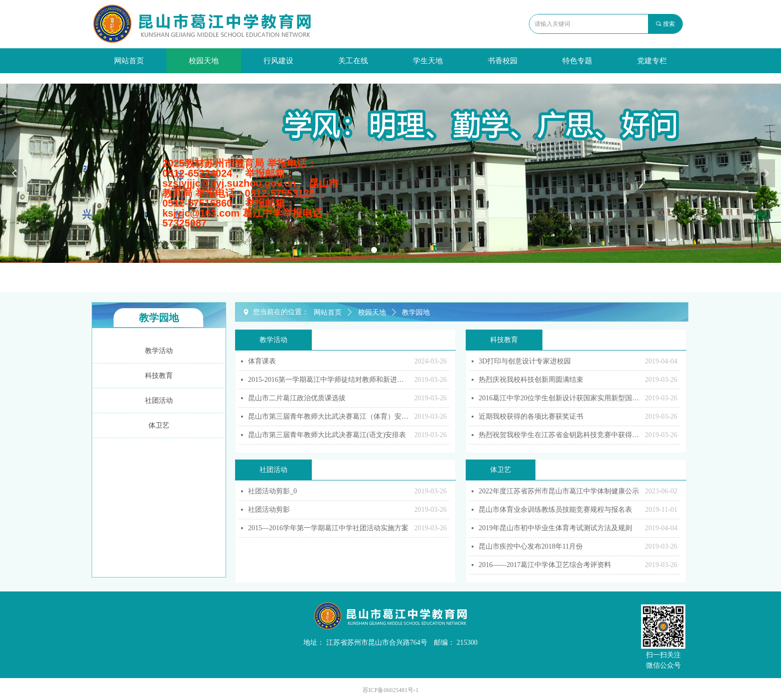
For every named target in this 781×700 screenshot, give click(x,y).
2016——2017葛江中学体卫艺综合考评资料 (545, 565)
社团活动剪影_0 (272, 491)
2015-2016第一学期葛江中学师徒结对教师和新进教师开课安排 (329, 380)
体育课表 (262, 361)
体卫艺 (501, 470)
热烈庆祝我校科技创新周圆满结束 (531, 380)
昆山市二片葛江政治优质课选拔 (297, 398)
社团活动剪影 (269, 510)
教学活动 (273, 340)
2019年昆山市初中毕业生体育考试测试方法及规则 (555, 528)
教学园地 (416, 312)
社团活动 (273, 470)
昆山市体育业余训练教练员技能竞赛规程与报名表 (555, 510)
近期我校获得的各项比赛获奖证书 (531, 416)
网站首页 (328, 312)
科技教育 (504, 340)
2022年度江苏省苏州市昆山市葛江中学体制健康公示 (559, 491)
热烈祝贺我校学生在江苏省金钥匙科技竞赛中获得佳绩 (559, 435)
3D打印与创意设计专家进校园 (525, 361)
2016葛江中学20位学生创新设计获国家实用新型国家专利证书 (559, 398)
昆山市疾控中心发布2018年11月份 (531, 546)
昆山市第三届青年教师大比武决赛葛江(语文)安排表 (327, 435)
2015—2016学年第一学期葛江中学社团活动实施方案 (328, 528)
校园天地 (372, 312)
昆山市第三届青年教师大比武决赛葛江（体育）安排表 (329, 416)
